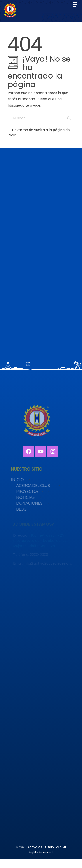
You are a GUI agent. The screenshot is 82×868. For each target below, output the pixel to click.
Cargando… (41, 271)
